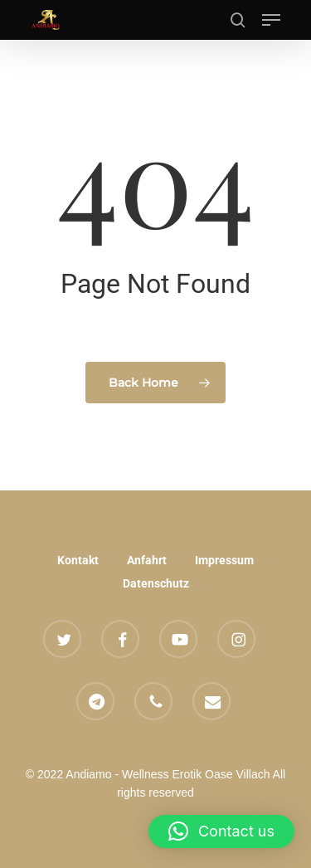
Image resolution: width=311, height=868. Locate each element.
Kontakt (78, 560)
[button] (271, 20)
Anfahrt (147, 560)
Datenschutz (156, 583)
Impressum (224, 560)
